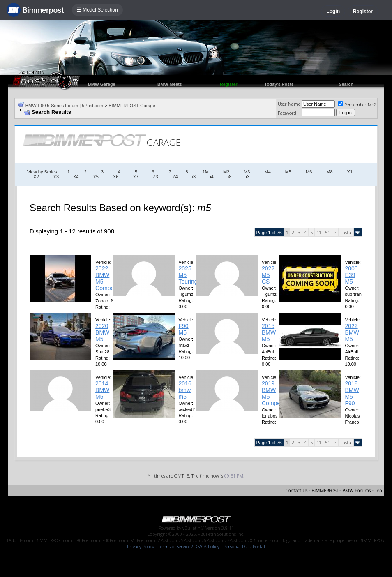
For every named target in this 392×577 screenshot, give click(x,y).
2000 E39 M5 (351, 275)
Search (346, 84)
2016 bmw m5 (185, 390)
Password (287, 113)
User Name (289, 104)
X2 (36, 177)
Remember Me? (357, 105)
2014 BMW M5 (102, 390)
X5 (96, 177)
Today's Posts (279, 84)
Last (346, 232)
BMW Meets (170, 84)
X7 (135, 177)
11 (319, 232)
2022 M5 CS (268, 275)
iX (248, 177)
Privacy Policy (141, 546)
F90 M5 (184, 329)
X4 (76, 177)
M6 (309, 172)
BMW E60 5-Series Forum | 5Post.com (64, 106)
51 (327, 232)
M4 (267, 172)
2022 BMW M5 (352, 332)
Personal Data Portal (244, 546)
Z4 (175, 177)
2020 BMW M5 (102, 332)
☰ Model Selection (97, 10)
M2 (226, 172)
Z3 (156, 177)
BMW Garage (101, 84)
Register (363, 12)
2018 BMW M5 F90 (352, 393)
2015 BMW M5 (269, 332)
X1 (350, 172)
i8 (230, 177)
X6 (116, 177)
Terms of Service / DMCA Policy (189, 546)
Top (378, 490)
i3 (194, 177)
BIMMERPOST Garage (132, 106)
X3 (56, 177)
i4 (212, 177)
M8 (329, 172)
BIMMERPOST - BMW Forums (341, 490)
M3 (247, 172)
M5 (288, 172)
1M (206, 172)
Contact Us (296, 490)
